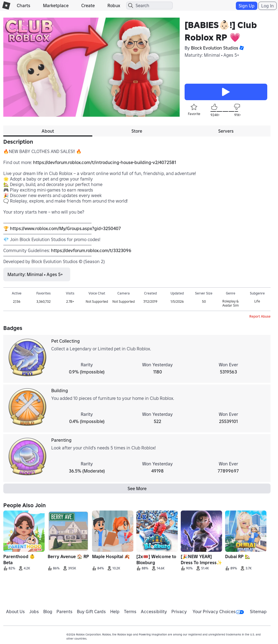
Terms (130, 612)
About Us (15, 612)
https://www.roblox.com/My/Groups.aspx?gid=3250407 (65, 228)
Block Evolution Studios (215, 48)
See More (137, 489)
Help (115, 612)
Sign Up (247, 6)
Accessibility (154, 612)
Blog (48, 612)
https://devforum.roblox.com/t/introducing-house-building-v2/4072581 (105, 162)
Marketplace (56, 6)
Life (257, 301)
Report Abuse (260, 316)
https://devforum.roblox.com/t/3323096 (91, 250)
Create (88, 6)
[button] (241, 48)
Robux (114, 6)
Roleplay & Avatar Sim (230, 303)
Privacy (179, 612)
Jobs (34, 612)
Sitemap (258, 612)
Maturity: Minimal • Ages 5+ (212, 55)
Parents (64, 612)
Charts (24, 6)
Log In (268, 6)
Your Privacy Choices (218, 612)
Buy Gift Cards (91, 612)
